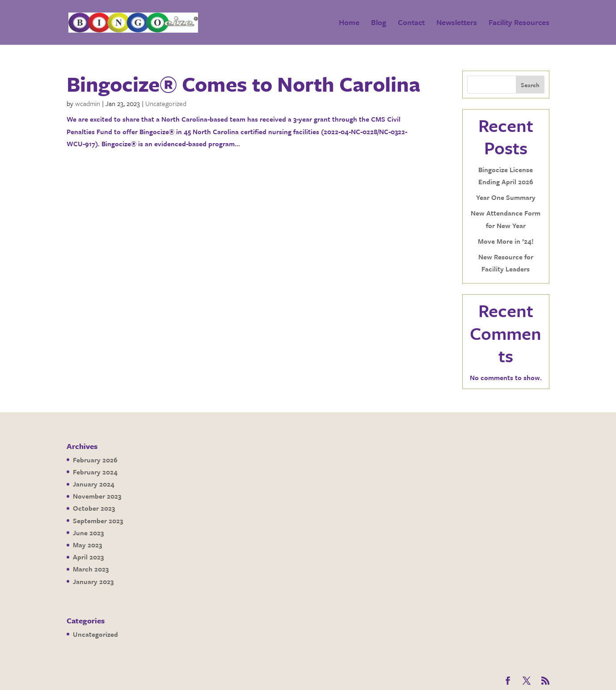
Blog (379, 23)
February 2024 (95, 472)
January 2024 (94, 484)
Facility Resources (519, 23)
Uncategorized (166, 103)
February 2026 (95, 460)
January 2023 (93, 581)
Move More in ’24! (506, 241)
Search (530, 85)
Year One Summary (506, 197)
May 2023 (87, 545)
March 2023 (91, 569)
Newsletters (457, 23)
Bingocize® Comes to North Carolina (243, 84)
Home (349, 23)
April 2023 (88, 557)
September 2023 (98, 521)
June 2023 (88, 533)
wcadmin (88, 103)
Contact (411, 23)
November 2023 (97, 496)
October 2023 (94, 508)
